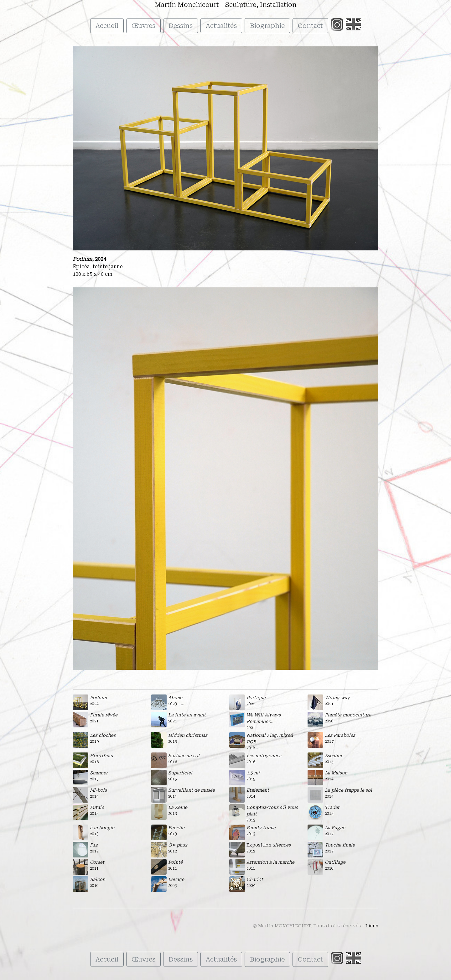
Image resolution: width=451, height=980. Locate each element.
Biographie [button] (267, 26)
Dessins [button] (181, 26)
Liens (372, 926)
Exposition (269, 845)
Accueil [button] (107, 26)
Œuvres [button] (143, 26)
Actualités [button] (221, 26)
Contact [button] (310, 26)
